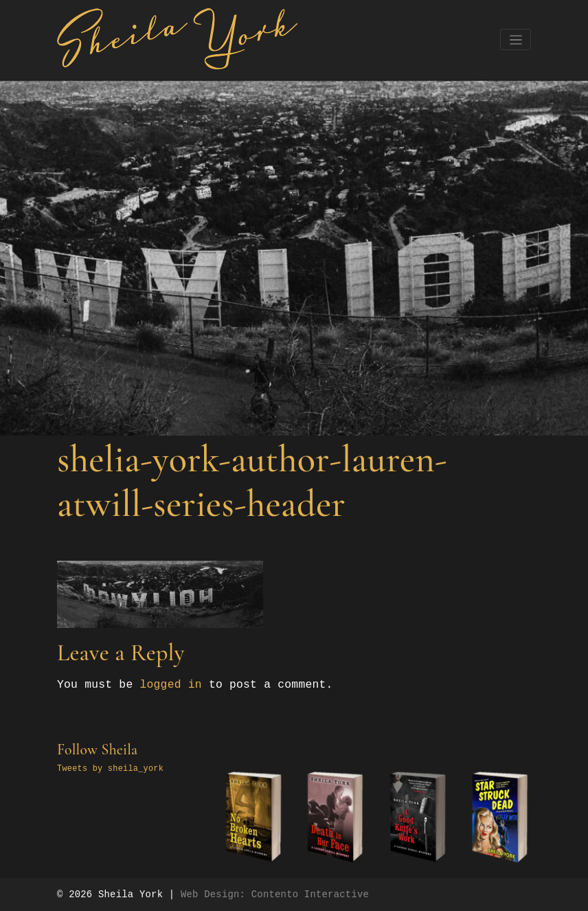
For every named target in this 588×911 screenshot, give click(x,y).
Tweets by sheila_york (110, 769)
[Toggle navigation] (516, 40)
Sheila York (131, 895)
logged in (170, 685)
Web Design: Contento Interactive (275, 895)
